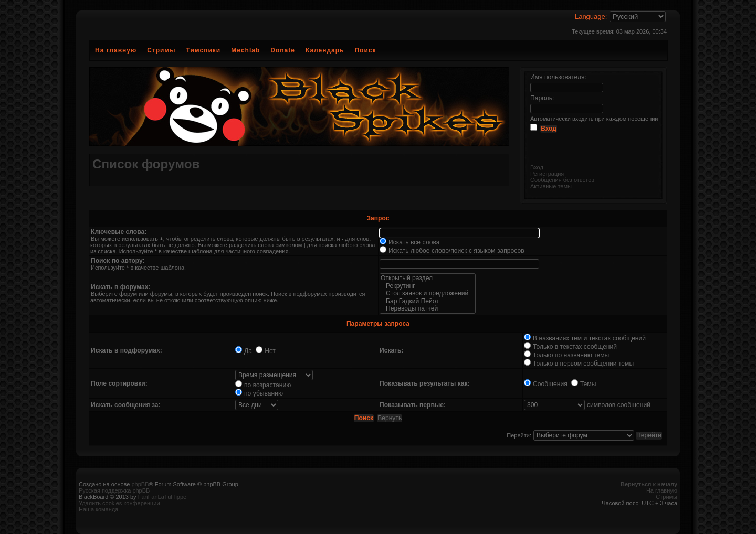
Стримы (161, 50)
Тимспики (204, 50)
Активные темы (551, 186)
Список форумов (146, 164)
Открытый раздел (428, 278)
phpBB (140, 484)
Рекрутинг (428, 286)
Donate (283, 50)
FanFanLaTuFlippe (162, 497)
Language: (591, 17)
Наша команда (98, 509)
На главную (116, 50)
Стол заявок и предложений (428, 293)
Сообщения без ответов (562, 180)
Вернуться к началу (649, 484)
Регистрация (547, 174)
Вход (537, 167)
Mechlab (245, 50)
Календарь (325, 50)
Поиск (365, 50)
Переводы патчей (428, 309)
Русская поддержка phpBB (114, 490)
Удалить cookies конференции (119, 503)
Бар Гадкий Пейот (428, 301)
